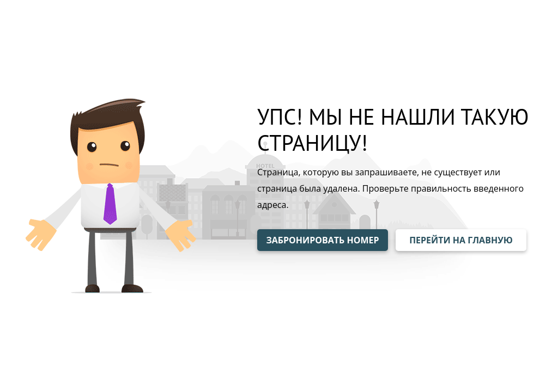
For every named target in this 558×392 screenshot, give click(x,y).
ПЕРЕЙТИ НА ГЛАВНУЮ (461, 240)
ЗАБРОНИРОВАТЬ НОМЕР (322, 240)
